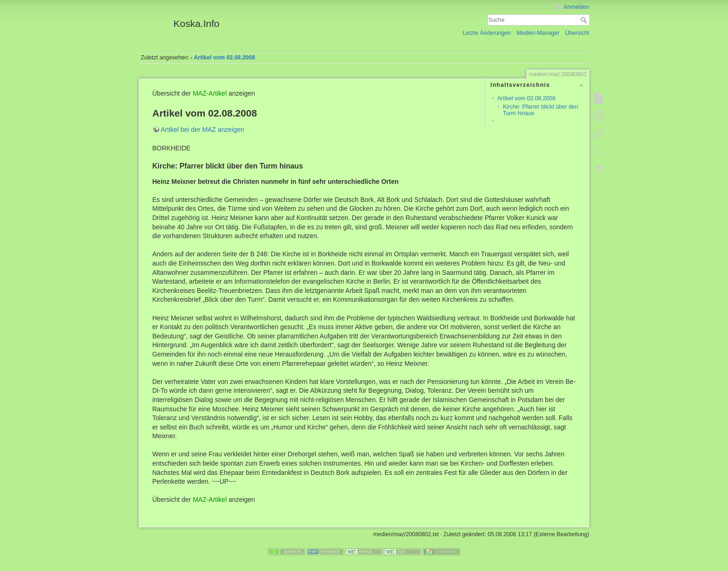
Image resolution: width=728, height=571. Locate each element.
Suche (585, 20)
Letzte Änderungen (487, 33)
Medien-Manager (538, 33)
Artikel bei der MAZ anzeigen (202, 130)
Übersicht (577, 33)
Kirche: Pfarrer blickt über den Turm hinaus (540, 110)
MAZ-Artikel (210, 93)
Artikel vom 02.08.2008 (224, 58)
